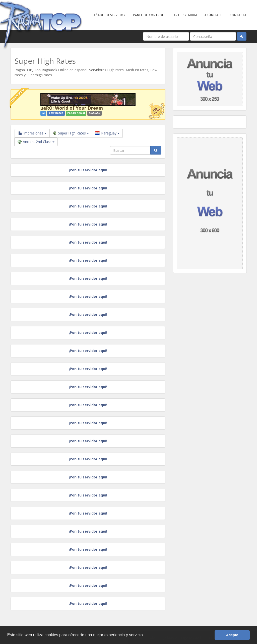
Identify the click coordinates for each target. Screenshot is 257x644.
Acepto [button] (232, 635)
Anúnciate (213, 15)
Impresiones (32, 133)
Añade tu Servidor (110, 15)
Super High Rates (71, 133)
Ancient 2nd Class (36, 142)
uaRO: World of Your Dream (72, 108)
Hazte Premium (184, 15)
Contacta (238, 15)
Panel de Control (148, 15)
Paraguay (107, 133)
